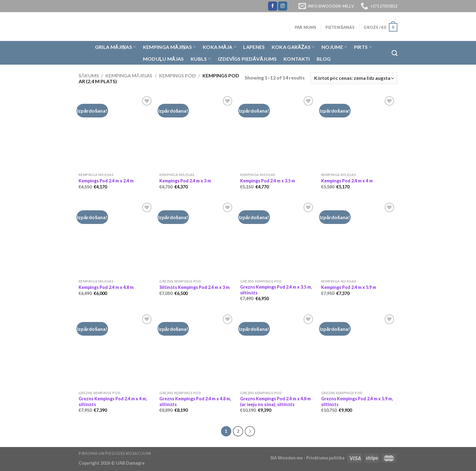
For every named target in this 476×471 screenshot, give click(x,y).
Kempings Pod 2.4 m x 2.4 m (106, 181)
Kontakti (297, 59)
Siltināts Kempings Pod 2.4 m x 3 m (194, 287)
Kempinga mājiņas (170, 47)
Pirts (363, 47)
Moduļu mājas (163, 59)
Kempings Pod (177, 75)
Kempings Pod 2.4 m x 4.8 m (106, 287)
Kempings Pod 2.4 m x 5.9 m (349, 287)
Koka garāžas (293, 47)
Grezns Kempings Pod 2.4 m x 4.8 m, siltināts (195, 402)
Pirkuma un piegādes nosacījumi (115, 454)
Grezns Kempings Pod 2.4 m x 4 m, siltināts (113, 402)
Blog (324, 59)
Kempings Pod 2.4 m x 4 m (347, 181)
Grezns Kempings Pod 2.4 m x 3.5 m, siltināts (276, 290)
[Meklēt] (394, 53)
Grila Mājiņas (116, 47)
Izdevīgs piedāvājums (247, 59)
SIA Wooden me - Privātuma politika (308, 458)
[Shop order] (354, 78)
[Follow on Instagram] (283, 6)
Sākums (89, 75)
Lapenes (254, 47)
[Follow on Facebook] (273, 6)
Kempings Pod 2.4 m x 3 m (185, 181)
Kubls (201, 59)
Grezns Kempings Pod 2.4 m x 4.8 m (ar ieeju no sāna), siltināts (275, 402)
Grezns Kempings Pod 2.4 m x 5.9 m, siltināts (357, 402)
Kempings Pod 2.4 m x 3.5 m (268, 181)
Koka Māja (220, 47)
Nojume (334, 47)
